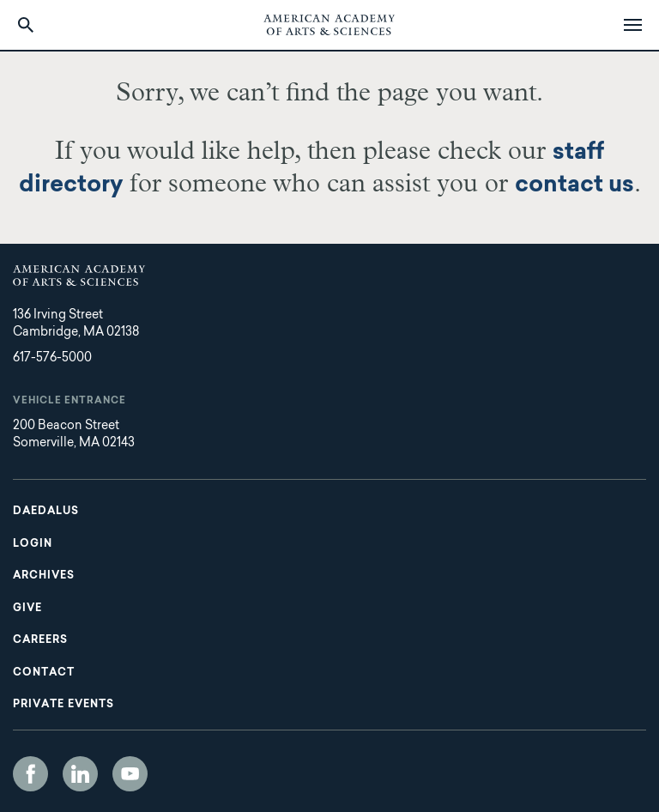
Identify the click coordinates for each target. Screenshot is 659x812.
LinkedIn (80, 774)
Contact (44, 673)
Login (33, 544)
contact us (574, 186)
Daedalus (46, 512)
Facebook (30, 774)
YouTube (130, 774)
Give (27, 609)
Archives (44, 576)
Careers (40, 640)
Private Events (63, 705)
